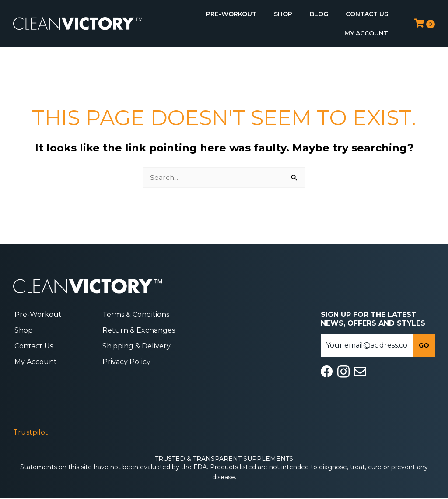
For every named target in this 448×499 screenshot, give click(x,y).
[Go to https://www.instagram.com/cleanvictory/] (343, 372)
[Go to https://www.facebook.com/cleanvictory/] (327, 372)
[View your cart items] (425, 23)
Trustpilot (31, 433)
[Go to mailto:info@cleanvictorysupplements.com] (360, 372)
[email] (367, 345)
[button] (424, 345)
